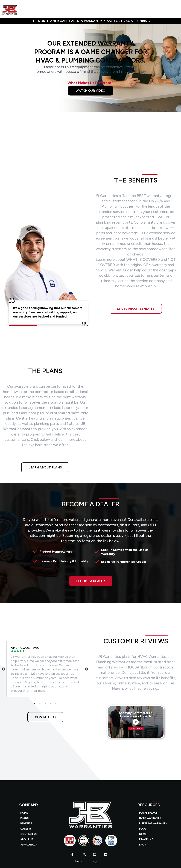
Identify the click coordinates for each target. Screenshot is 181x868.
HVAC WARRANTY (150, 818)
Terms (78, 861)
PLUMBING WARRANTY (153, 823)
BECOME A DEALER (91, 581)
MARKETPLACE (148, 813)
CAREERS (26, 829)
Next (87, 669)
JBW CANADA (29, 845)
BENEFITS (26, 823)
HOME (24, 813)
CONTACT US (45, 717)
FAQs (142, 845)
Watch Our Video (90, 91)
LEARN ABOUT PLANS (45, 467)
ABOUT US (27, 839)
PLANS (24, 818)
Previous (4, 669)
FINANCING (146, 839)
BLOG (143, 829)
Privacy (93, 861)
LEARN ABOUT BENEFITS (136, 309)
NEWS (143, 834)
